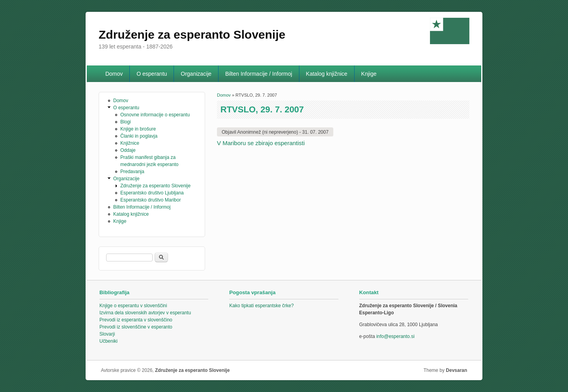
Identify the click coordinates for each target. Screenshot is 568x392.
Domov (114, 74)
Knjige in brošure (138, 129)
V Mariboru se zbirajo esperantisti (261, 143)
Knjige (369, 74)
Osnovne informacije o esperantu (155, 115)
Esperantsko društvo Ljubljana (152, 193)
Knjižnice (130, 143)
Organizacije (196, 74)
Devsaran (456, 370)
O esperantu (152, 74)
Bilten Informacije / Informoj (259, 74)
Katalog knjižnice (327, 74)
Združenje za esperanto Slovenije (155, 186)
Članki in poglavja (139, 136)
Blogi (126, 122)
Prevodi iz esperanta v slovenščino (136, 320)
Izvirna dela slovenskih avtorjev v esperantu (145, 313)
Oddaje (128, 150)
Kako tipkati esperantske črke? (261, 306)
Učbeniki (108, 341)
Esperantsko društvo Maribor (150, 200)
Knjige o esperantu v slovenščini (133, 306)
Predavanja (132, 172)
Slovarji (107, 334)
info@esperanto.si (395, 336)
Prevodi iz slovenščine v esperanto (136, 327)
